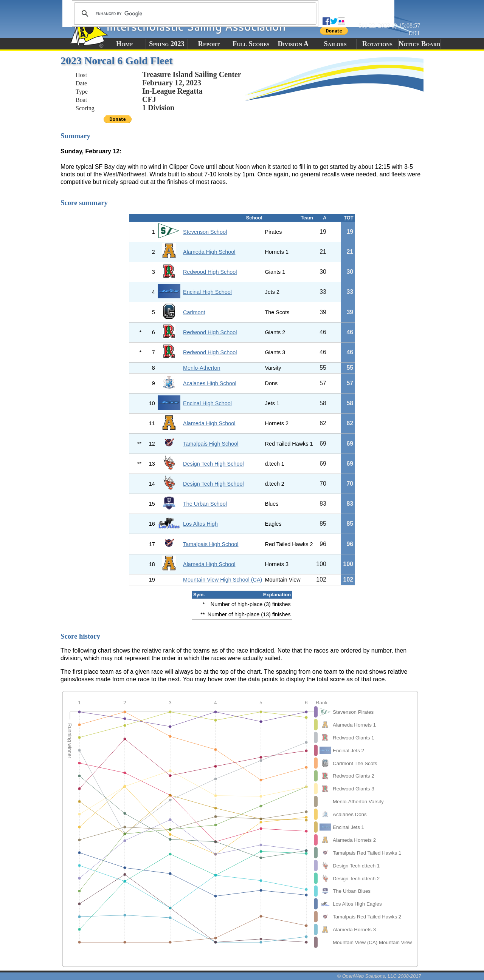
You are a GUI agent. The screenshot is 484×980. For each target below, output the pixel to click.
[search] (194, 14)
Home (125, 44)
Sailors (335, 44)
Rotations (377, 44)
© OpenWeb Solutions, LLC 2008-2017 (379, 976)
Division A (293, 44)
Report (209, 44)
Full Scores (251, 44)
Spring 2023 (167, 44)
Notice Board (419, 44)
